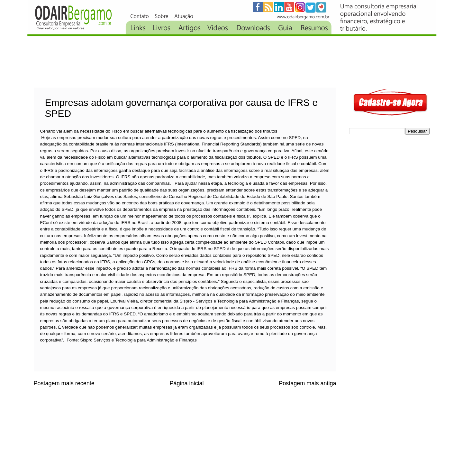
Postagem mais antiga (307, 383)
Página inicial (186, 383)
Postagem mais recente (64, 383)
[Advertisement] (151, 62)
